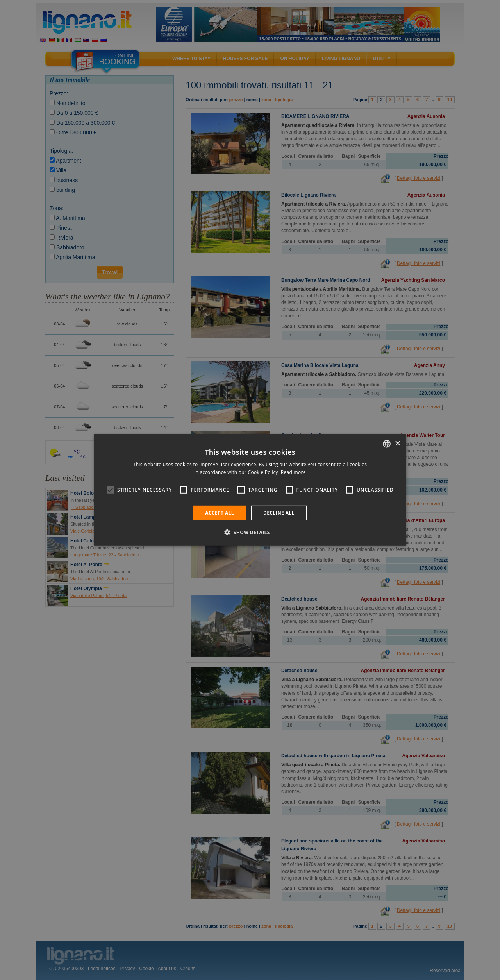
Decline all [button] (279, 513)
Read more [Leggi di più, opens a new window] (293, 472)
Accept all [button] (220, 513)
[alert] (250, 490)
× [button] (397, 443)
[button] (250, 532)
